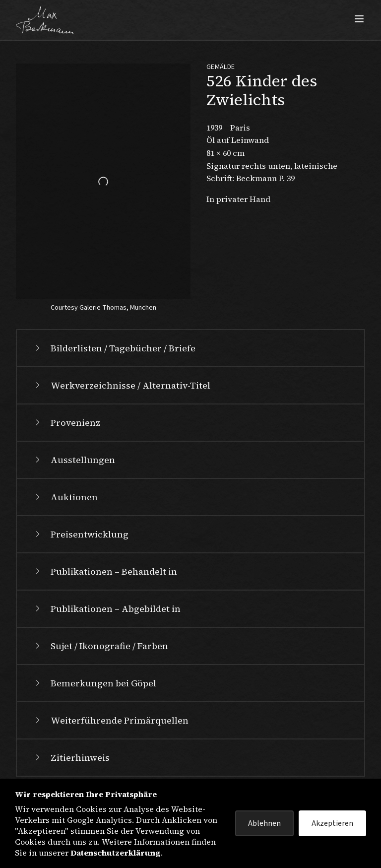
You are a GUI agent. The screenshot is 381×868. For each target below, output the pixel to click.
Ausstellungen (74, 460)
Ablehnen (264, 823)
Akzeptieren (332, 823)
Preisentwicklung (81, 534)
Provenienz (66, 423)
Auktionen (65, 497)
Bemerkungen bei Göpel (95, 683)
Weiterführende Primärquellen (111, 720)
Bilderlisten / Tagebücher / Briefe (114, 348)
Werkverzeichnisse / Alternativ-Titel (122, 385)
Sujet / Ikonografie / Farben (100, 646)
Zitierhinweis (71, 758)
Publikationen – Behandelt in (105, 571)
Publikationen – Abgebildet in (107, 609)
